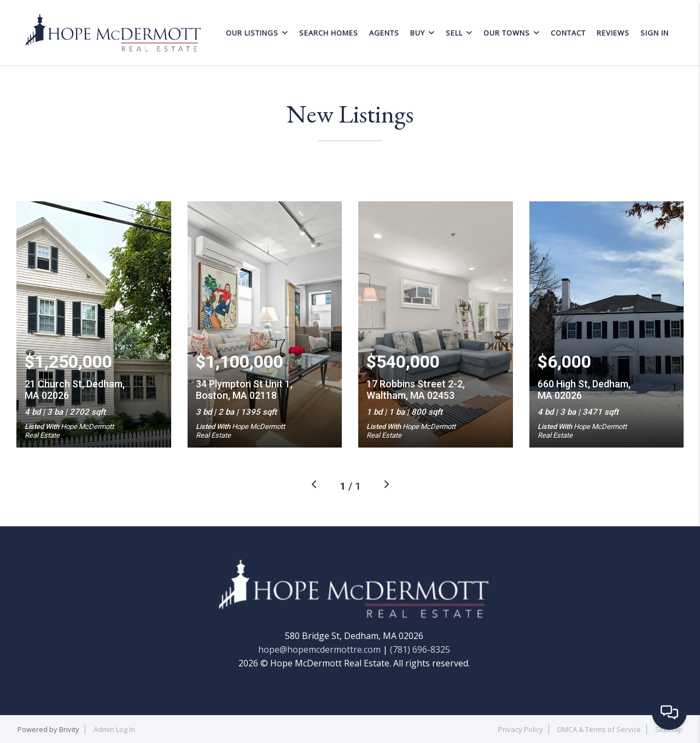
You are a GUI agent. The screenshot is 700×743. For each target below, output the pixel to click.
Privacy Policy (521, 729)
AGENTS (384, 33)
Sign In (655, 33)
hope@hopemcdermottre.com (319, 649)
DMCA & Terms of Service (599, 729)
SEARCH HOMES (329, 33)
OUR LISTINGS (257, 33)
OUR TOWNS (512, 33)
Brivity (69, 729)
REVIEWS (613, 33)
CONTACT (568, 33)
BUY (422, 33)
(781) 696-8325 (420, 649)
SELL (459, 33)
